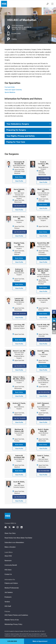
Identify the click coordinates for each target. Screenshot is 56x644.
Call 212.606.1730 (19, 366)
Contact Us (8, 574)
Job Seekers (9, 592)
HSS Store (8, 570)
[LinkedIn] (23, 527)
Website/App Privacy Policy (13, 624)
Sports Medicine (10, 92)
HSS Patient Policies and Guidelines (16, 615)
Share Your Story (10, 533)
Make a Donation (10, 547)
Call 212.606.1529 (19, 497)
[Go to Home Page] (8, 516)
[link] (54, 312)
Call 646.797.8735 (20, 314)
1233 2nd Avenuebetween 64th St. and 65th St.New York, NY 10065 (22, 27)
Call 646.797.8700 (44, 418)
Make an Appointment (40, 641)
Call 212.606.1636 (44, 178)
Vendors (7, 602)
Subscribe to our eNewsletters (14, 542)
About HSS (8, 556)
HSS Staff (8, 606)
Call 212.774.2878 (20, 418)
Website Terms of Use (12, 620)
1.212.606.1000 (12, 641)
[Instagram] (19, 527)
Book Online (19, 177)
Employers (8, 597)
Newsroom (8, 561)
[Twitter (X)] (11, 527)
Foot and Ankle (10, 87)
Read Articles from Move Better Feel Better (18, 538)
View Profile (19, 181)
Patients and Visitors (11, 583)
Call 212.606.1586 (44, 471)
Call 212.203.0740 (20, 232)
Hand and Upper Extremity (13, 90)
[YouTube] (15, 527)
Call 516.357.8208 (44, 340)
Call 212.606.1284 (20, 206)
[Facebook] (7, 527)
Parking (14, 39)
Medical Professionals (12, 588)
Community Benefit (11, 565)
